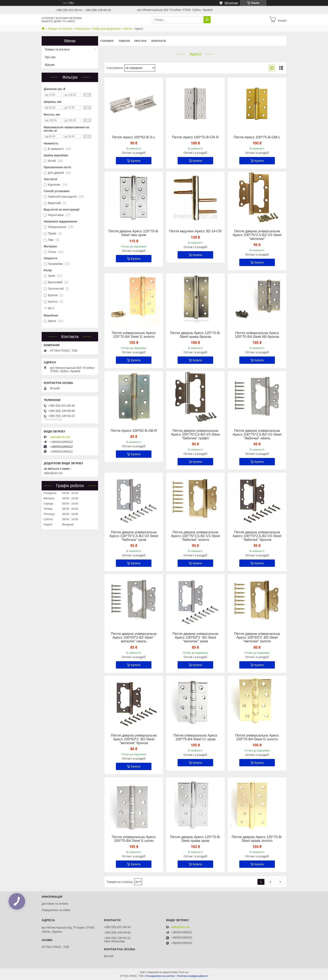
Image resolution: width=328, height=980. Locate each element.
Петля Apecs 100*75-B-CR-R (195, 137)
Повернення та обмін (56, 910)
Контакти (159, 41)
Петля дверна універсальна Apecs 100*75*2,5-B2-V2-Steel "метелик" (257, 235)
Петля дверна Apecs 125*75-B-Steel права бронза (195, 335)
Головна (107, 41)
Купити (136, 161)
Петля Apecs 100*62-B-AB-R (134, 431)
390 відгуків (231, 3)
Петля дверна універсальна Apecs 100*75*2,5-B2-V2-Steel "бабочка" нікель (257, 435)
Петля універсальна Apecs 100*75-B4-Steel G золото (257, 737)
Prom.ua (184, 972)
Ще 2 (51, 308)
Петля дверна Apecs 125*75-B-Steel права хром (195, 839)
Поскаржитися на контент (160, 976)
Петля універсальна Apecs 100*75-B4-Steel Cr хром (195, 737)
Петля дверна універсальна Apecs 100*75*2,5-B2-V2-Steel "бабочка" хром (134, 536)
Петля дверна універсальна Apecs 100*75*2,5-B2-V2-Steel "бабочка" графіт (195, 435)
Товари (124, 41)
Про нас (140, 41)
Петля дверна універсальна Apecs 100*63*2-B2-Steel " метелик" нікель (134, 638)
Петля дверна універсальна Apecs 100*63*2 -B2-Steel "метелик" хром (195, 638)
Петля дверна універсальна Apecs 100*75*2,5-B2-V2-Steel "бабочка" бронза (257, 536)
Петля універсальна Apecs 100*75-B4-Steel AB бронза (257, 335)
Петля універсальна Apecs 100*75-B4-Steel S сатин (134, 839)
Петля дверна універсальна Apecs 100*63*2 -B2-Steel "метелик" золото (257, 638)
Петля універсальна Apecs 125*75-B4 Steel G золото (134, 335)
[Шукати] (207, 20)
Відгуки (50, 65)
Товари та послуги (60, 29)
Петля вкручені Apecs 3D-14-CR (195, 231)
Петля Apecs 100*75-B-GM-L (257, 137)
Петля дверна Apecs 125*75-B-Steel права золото (257, 839)
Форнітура (82, 29)
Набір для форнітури (106, 29)
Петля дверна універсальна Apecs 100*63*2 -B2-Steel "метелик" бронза (134, 739)
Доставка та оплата (55, 904)
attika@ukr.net (60, 437)
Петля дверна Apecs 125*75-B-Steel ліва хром (134, 233)
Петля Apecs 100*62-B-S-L (134, 137)
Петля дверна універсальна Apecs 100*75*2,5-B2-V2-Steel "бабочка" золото (195, 536)
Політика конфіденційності (193, 976)
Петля (127, 29)
